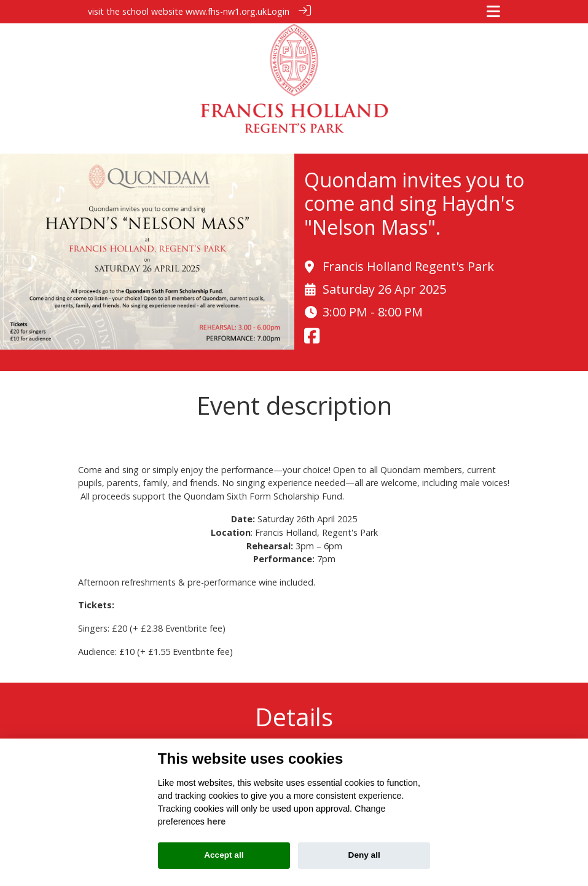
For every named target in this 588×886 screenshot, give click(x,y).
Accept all (224, 855)
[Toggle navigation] (493, 11)
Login (278, 11)
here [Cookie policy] (216, 821)
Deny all (364, 855)
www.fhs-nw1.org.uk (226, 11)
